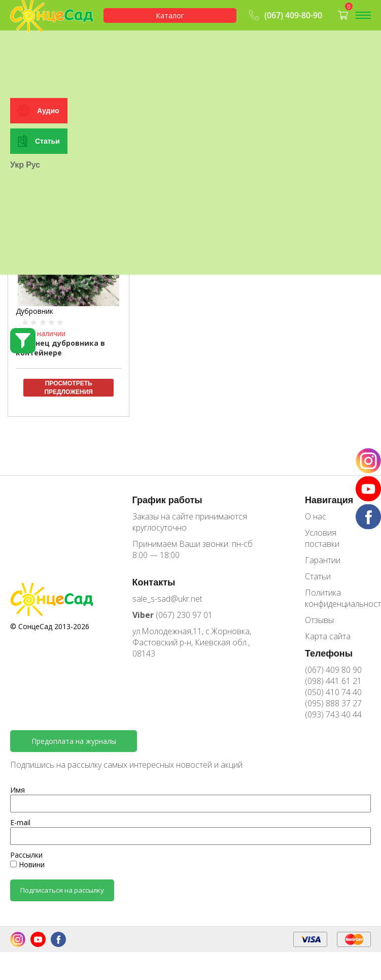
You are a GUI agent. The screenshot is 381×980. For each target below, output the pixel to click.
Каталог (170, 15)
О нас (316, 516)
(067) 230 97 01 (172, 615)
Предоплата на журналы (74, 741)
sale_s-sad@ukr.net (167, 599)
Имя (18, 790)
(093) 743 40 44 (333, 714)
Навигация (329, 500)
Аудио (48, 199)
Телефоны (329, 653)
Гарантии (323, 560)
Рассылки (26, 855)
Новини (27, 864)
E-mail (20, 822)
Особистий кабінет (48, 47)
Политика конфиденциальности (338, 598)
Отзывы (319, 620)
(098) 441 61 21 (333, 681)
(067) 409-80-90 (284, 15)
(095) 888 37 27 (333, 703)
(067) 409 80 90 (333, 670)
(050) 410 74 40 (333, 692)
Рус (33, 253)
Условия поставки (322, 538)
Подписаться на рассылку (62, 890)
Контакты (154, 582)
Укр (17, 253)
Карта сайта (328, 636)
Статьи (47, 230)
